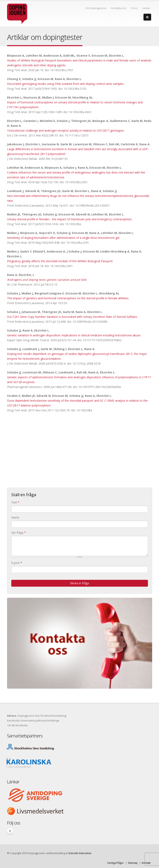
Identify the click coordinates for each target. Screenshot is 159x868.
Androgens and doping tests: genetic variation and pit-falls (47, 280)
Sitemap (133, 863)
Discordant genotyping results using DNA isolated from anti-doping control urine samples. (66, 84)
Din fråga (19, 533)
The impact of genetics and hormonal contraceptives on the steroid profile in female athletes (68, 298)
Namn (15, 517)
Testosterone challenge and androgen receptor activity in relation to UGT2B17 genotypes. (66, 130)
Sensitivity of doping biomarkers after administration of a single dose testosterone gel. (63, 238)
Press (134, 8)
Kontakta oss (119, 8)
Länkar (146, 8)
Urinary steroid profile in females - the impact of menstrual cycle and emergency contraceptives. (70, 219)
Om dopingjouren (96, 8)
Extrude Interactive (80, 853)
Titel (15, 502)
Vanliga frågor (115, 863)
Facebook (10, 831)
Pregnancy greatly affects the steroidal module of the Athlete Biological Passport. (60, 261)
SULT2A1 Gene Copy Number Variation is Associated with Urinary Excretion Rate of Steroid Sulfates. (72, 317)
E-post (17, 563)
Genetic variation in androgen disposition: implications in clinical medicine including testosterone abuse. (74, 335)
